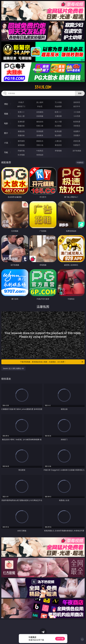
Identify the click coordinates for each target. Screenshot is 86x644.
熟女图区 (58, 135)
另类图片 (77, 135)
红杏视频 (21, 155)
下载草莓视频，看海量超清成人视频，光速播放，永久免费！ (52, 362)
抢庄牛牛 (77, 106)
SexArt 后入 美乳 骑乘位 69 (13, 368)
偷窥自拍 (21, 131)
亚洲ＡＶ (21, 112)
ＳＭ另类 (77, 116)
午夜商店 (40, 151)
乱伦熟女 (58, 126)
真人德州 (40, 102)
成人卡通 (58, 122)
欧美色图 (58, 131)
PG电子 (21, 102)
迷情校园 (21, 145)
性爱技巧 (77, 145)
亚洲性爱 (21, 122)
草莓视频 (58, 151)
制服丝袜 (21, 126)
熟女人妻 (21, 116)
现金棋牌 (58, 106)
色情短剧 (40, 155)
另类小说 (40, 145)
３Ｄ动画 (77, 112)
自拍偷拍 (40, 112)
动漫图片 (77, 131)
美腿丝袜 (21, 135)
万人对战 (58, 102)
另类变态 (77, 126)
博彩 (6, 104)
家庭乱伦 (40, 141)
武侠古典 (77, 141)
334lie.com (43, 87)
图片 (6, 133)
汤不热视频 (77, 151)
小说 (6, 143)
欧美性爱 (77, 122)
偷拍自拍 (40, 122)
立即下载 (60, 639)
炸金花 (40, 106)
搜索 (80, 93)
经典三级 (40, 126)
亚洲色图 (40, 131)
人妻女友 (58, 141)
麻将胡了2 (21, 106)
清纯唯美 (40, 135)
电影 (6, 123)
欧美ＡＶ (58, 112)
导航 (6, 152)
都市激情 (21, 141)
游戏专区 (77, 102)
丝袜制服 (40, 116)
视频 (6, 114)
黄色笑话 (58, 145)
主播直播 (58, 116)
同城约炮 (21, 151)
